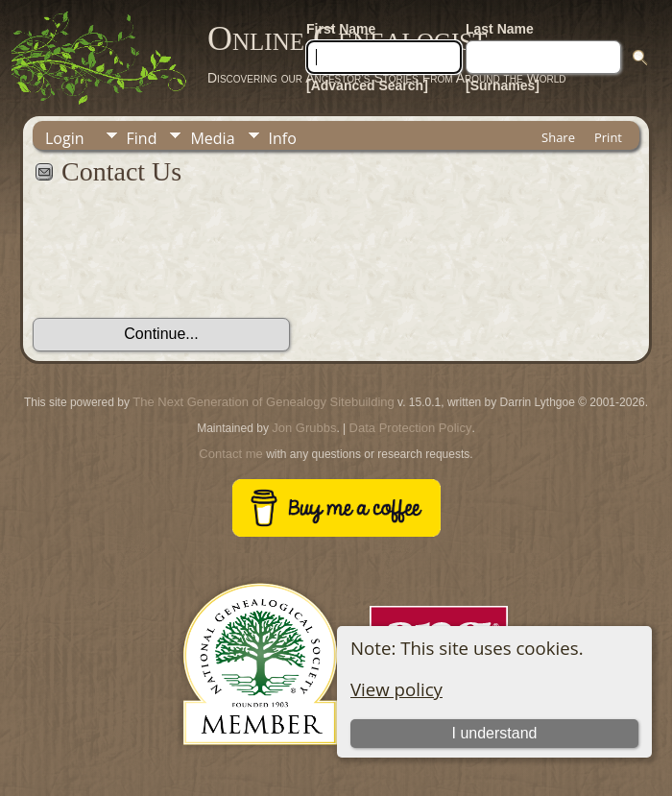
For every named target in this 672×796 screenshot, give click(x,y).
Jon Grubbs (304, 428)
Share (558, 137)
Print (608, 137)
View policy (396, 689)
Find (142, 138)
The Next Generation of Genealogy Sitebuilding (263, 402)
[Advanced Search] (367, 85)
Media (212, 138)
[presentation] (179, 262)
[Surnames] (503, 85)
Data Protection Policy (411, 428)
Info (283, 138)
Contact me (230, 454)
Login (65, 138)
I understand (495, 733)
